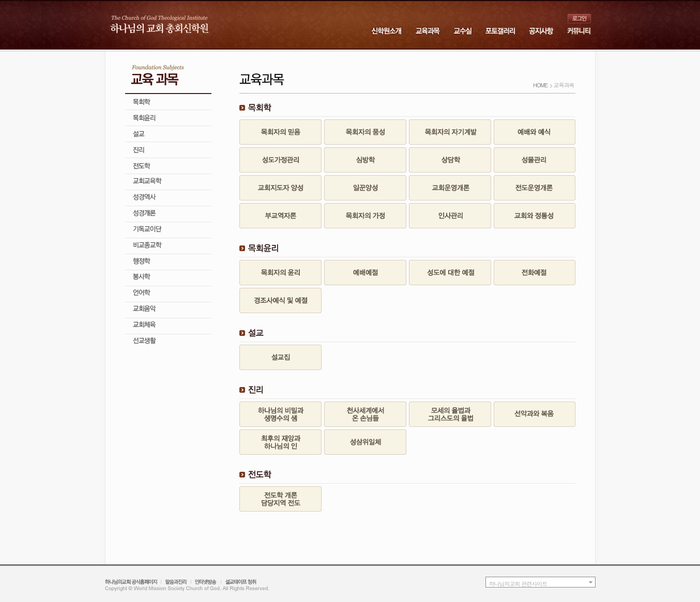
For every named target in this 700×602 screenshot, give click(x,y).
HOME (540, 85)
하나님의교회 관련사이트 (518, 584)
